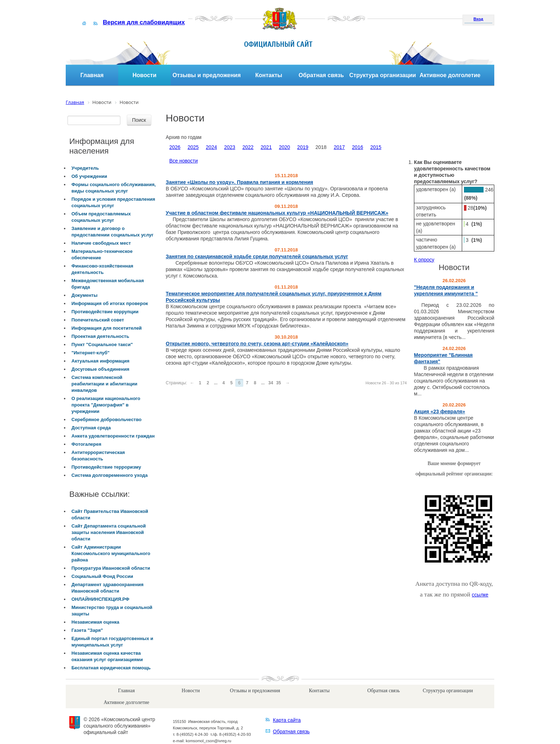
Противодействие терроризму (106, 467)
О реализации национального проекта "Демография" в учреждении (106, 405)
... (216, 383)
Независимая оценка (95, 622)
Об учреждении (89, 176)
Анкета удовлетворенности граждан (113, 436)
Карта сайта (287, 720)
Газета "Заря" (87, 630)
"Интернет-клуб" (91, 353)
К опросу (424, 260)
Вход (478, 19)
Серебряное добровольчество (106, 420)
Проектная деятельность (100, 336)
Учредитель (85, 168)
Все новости (184, 161)
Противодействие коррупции (105, 312)
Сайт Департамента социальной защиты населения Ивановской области (109, 532)
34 (271, 383)
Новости (144, 75)
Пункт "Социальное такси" (102, 344)
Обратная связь (321, 75)
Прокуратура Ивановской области (111, 568)
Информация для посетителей (107, 328)
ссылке (480, 595)
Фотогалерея (86, 444)
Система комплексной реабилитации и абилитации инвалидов (104, 384)
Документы (84, 295)
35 (278, 383)
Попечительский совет (98, 320)
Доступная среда (91, 428)
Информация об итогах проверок (110, 303)
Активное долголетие (450, 75)
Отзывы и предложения (207, 75)
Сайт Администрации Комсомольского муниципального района (111, 553)
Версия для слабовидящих (144, 22)
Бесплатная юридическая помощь (111, 668)
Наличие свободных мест (101, 243)
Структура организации (383, 75)
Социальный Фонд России (102, 576)
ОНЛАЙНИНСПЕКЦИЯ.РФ (100, 599)
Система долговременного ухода (109, 475)
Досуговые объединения (100, 369)
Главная (92, 75)
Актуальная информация (100, 361)
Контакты (269, 75)
